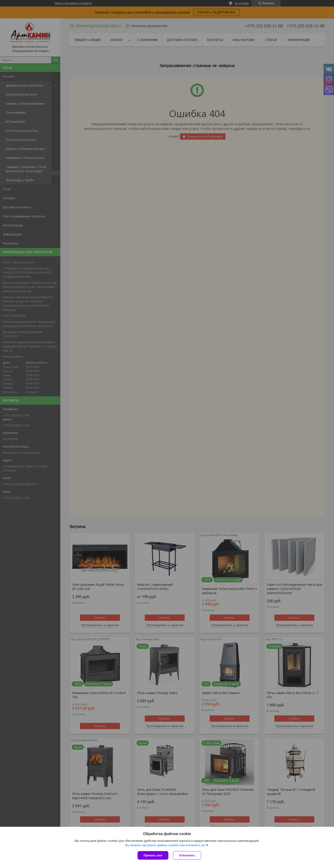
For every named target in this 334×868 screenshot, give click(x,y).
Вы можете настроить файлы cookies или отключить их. (165, 845)
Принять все (153, 855)
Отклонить (187, 855)
